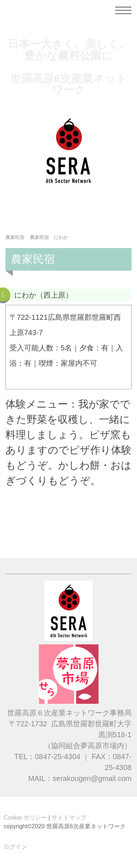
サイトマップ (69, 818)
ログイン (15, 847)
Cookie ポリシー (25, 818)
